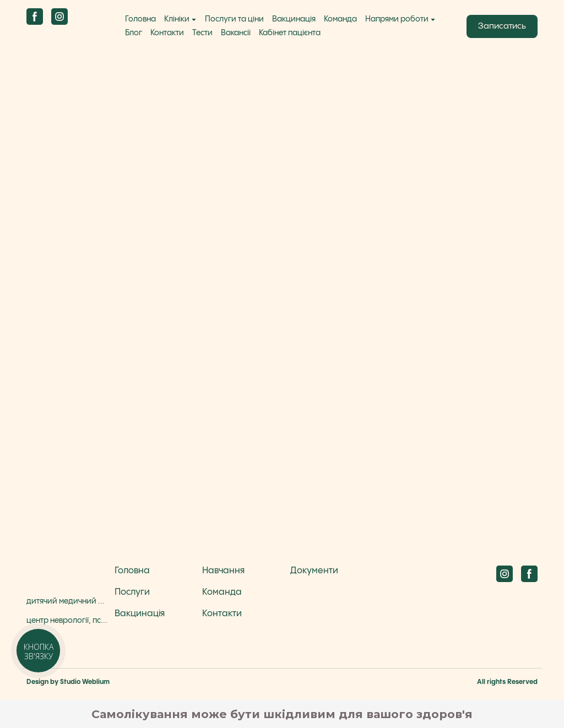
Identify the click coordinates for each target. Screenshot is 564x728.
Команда (340, 19)
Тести (202, 33)
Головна (140, 19)
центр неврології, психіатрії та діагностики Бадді (68, 621)
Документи (314, 571)
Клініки (177, 19)
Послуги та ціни (234, 19)
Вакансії (236, 33)
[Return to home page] (66, 36)
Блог (134, 33)
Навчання (223, 571)
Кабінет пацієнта (290, 33)
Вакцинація (294, 19)
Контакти (167, 33)
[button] (35, 17)
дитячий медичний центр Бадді (68, 601)
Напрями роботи (397, 19)
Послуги (132, 592)
